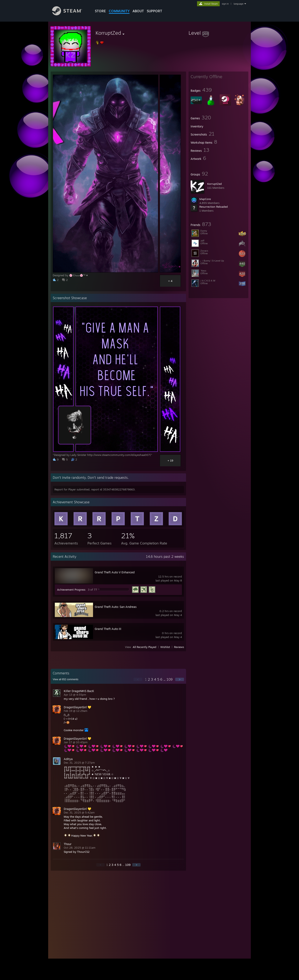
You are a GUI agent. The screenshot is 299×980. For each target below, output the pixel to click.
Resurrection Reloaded (214, 207)
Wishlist (165, 647)
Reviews (179, 647)
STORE (100, 11)
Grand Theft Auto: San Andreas (116, 607)
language (238, 4)
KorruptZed (214, 184)
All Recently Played (145, 647)
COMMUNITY (119, 11)
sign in (225, 4)
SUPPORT (154, 11)
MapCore (205, 199)
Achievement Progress (71, 590)
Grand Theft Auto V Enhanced (115, 572)
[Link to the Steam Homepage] (70, 14)
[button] (218, 33)
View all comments (66, 679)
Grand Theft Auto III (108, 629)
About (138, 11)
